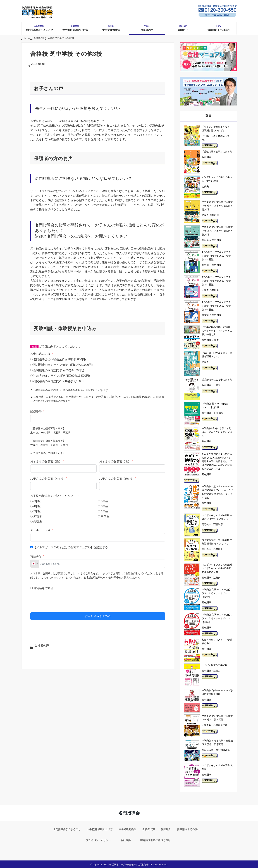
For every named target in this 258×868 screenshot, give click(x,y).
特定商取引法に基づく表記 (155, 840)
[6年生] (31, 501)
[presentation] (58, 602)
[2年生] (31, 511)
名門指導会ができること (39, 28)
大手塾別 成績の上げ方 (75, 28)
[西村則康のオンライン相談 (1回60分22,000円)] (31, 365)
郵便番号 (36, 412)
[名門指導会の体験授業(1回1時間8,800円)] (31, 359)
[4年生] (31, 506)
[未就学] (31, 516)
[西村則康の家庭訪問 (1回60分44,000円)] (31, 370)
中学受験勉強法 (111, 28)
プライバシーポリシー (98, 840)
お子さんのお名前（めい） (116, 479)
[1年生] (99, 511)
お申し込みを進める (98, 616)
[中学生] (99, 516)
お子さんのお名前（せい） (47, 479)
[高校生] (31, 521)
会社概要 (126, 840)
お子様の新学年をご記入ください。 (54, 496)
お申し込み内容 (40, 354)
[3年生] (99, 506)
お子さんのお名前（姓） (46, 461)
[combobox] (35, 564)
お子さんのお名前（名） (115, 461)
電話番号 (36, 556)
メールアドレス (40, 530)
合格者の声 (147, 28)
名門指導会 (129, 813)
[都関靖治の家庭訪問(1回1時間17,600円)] (31, 381)
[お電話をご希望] (31, 588)
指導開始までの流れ (219, 28)
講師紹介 (183, 28)
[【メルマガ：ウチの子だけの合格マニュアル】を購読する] (31, 547)
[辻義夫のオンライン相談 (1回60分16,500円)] (31, 376)
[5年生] (99, 501)
